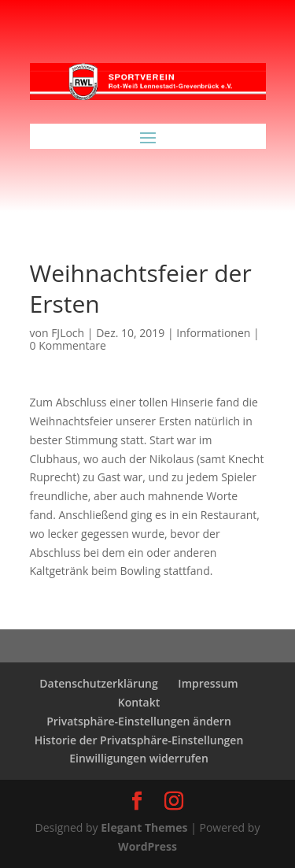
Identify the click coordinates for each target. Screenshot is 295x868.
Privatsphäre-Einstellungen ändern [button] (139, 721)
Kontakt (139, 702)
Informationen (213, 333)
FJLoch (68, 333)
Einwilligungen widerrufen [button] (139, 758)
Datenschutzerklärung (98, 683)
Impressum (208, 683)
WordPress (147, 846)
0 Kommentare (68, 345)
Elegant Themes (144, 827)
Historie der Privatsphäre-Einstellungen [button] (139, 740)
